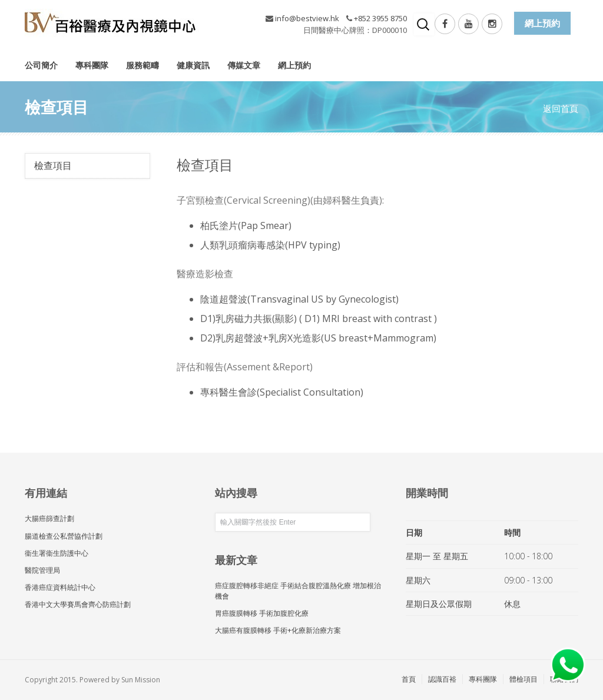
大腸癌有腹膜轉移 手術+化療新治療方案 (278, 630)
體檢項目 (524, 679)
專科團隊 (92, 65)
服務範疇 (143, 65)
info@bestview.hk (307, 18)
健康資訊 (193, 65)
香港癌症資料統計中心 (60, 587)
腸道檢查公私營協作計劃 (64, 536)
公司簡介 (41, 65)
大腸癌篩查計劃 (49, 518)
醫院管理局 (42, 570)
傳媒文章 (244, 65)
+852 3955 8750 (380, 18)
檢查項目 (53, 165)
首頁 (409, 679)
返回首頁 (561, 108)
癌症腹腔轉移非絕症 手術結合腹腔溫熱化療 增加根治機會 (298, 590)
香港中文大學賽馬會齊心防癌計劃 (78, 604)
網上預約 (294, 65)
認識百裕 (442, 679)
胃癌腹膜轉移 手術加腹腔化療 (262, 613)
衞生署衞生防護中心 (57, 553)
